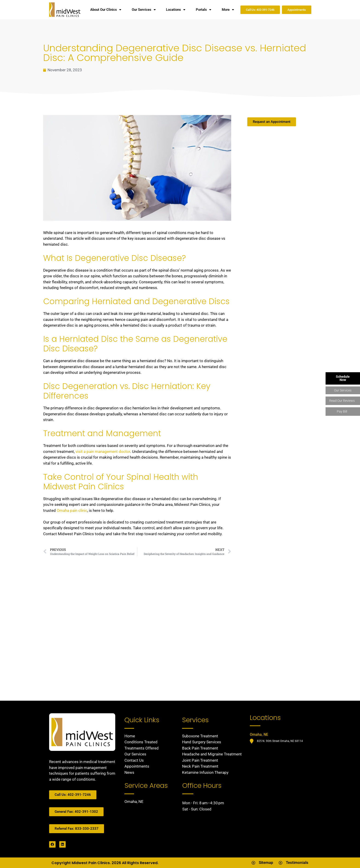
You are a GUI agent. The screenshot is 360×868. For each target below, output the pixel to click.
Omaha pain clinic (72, 510)
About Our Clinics (106, 10)
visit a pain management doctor (103, 452)
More (228, 10)
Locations (176, 10)
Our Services (144, 10)
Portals (204, 10)
